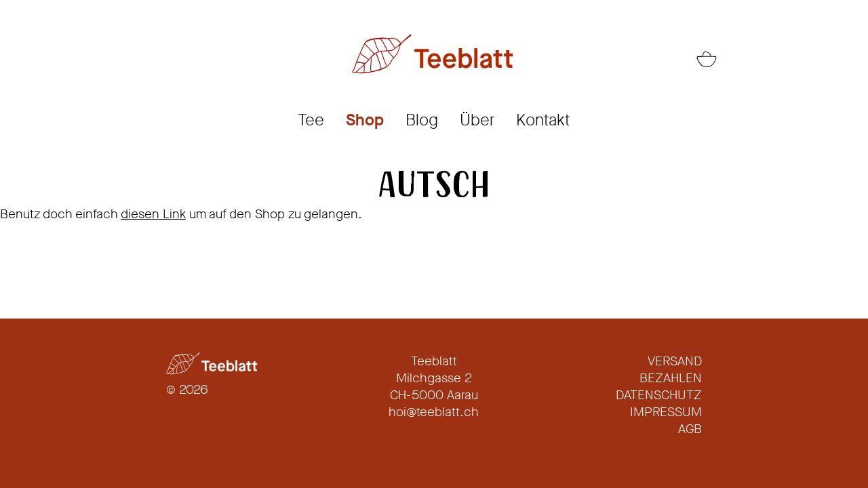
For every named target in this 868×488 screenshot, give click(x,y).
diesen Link (153, 214)
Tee (311, 120)
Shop (365, 120)
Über (477, 120)
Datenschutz (659, 395)
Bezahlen (671, 378)
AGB (690, 429)
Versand (675, 361)
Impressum (666, 412)
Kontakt (543, 120)
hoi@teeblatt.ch (434, 412)
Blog (422, 120)
